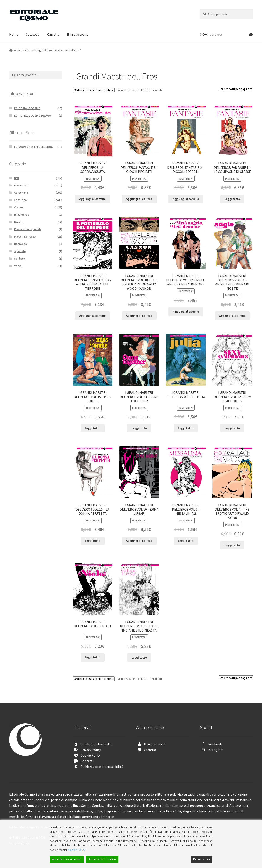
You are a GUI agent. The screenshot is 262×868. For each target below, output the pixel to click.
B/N (16, 178)
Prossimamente (25, 236)
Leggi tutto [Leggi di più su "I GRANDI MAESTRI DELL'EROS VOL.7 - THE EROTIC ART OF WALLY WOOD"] (232, 545)
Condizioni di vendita (96, 744)
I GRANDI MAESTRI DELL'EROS (33, 147)
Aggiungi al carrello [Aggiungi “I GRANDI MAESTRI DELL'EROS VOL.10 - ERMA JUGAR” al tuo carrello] (139, 541)
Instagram (216, 750)
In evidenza (22, 215)
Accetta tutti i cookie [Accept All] (102, 859)
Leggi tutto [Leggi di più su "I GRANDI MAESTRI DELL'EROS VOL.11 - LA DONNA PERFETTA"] (93, 541)
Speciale (20, 251)
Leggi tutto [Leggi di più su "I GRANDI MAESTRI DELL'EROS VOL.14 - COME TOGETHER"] (139, 428)
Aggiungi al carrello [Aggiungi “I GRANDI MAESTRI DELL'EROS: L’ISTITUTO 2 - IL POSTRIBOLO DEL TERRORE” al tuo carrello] (92, 316)
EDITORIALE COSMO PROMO (33, 116)
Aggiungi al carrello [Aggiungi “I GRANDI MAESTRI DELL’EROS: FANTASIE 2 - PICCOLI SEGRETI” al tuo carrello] (186, 199)
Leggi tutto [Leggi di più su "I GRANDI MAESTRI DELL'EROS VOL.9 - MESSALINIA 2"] (186, 541)
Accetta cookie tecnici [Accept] (67, 859)
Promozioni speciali (27, 229)
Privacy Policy (91, 750)
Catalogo (33, 34)
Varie (18, 266)
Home (14, 34)
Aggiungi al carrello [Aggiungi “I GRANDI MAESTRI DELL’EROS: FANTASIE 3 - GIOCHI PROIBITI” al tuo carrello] (139, 199)
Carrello (53, 34)
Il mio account (78, 34)
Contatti (87, 761)
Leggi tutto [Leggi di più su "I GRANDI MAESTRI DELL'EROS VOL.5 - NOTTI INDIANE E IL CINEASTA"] (139, 657)
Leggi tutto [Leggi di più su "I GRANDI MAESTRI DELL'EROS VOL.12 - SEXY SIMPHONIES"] (232, 428)
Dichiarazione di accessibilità (102, 767)
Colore (18, 207)
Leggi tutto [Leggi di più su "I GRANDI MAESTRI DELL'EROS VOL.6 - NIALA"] (93, 657)
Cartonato (21, 193)
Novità (19, 222)
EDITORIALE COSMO (27, 108)
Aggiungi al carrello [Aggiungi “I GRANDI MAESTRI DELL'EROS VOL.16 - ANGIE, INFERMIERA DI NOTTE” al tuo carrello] (232, 316)
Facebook (215, 744)
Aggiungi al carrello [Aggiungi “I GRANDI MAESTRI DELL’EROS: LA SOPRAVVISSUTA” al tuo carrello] (92, 199)
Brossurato (22, 185)
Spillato (19, 259)
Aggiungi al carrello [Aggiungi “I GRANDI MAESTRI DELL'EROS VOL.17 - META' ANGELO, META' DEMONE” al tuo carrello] (186, 312)
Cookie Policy (91, 755)
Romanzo (20, 244)
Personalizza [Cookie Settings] (201, 859)
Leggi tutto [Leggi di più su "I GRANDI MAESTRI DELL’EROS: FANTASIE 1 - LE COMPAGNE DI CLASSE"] (232, 199)
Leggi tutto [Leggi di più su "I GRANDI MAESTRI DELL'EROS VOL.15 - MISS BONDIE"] (93, 428)
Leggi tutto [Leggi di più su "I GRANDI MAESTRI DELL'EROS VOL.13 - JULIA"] (186, 428)
